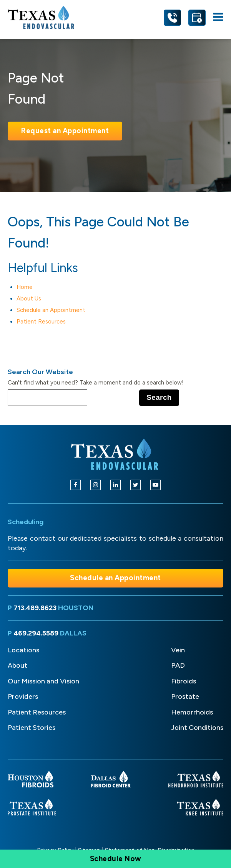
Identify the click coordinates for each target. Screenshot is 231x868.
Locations (23, 650)
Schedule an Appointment (51, 310)
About (17, 665)
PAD (178, 665)
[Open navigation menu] (218, 17)
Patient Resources (41, 322)
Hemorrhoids (192, 712)
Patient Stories (32, 728)
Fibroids (184, 681)
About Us (29, 299)
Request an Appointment (65, 131)
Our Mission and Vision (43, 681)
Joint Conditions (197, 728)
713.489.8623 (35, 608)
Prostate (185, 696)
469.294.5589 (36, 633)
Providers (23, 696)
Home (25, 287)
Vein (178, 650)
